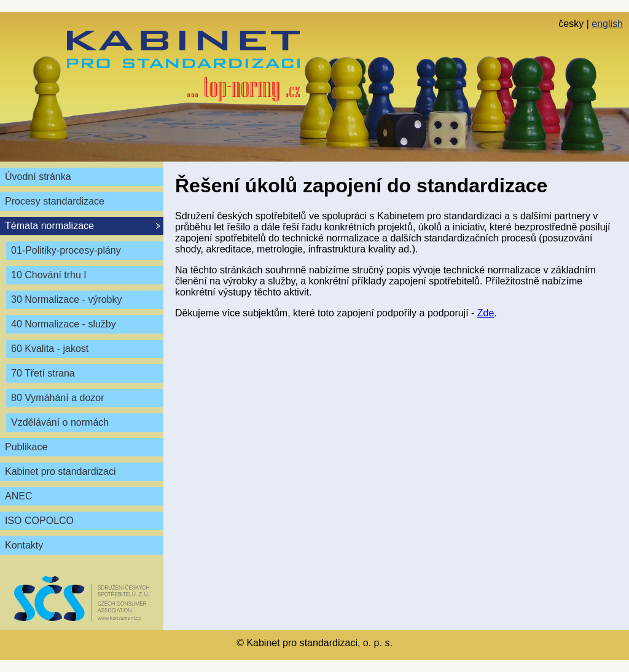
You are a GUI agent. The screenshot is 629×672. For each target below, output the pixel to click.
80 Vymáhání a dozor (58, 398)
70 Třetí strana (43, 373)
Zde (486, 313)
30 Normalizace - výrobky (67, 299)
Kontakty (24, 545)
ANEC (18, 496)
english (607, 24)
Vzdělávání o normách (60, 422)
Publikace (26, 447)
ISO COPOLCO (39, 521)
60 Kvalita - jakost (50, 349)
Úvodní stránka (38, 177)
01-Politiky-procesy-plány (66, 250)
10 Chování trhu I (49, 275)
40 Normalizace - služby (64, 324)
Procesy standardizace (55, 201)
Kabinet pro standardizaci (61, 471)
